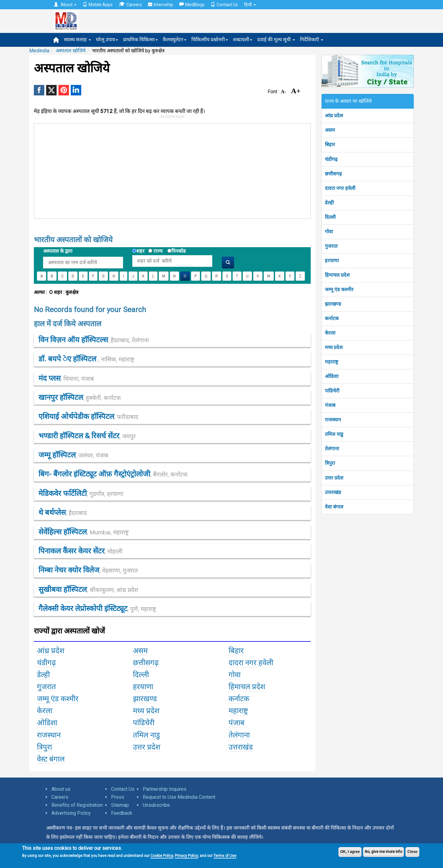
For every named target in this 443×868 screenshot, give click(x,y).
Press (118, 797)
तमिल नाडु (334, 434)
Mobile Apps (98, 5)
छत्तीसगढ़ (333, 174)
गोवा (329, 232)
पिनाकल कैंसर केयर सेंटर (80, 551)
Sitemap (120, 805)
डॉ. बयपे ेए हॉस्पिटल (86, 359)
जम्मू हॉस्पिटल (73, 455)
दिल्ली (330, 217)
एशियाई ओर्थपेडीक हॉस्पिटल (88, 416)
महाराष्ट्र (331, 362)
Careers (130, 4)
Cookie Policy (162, 856)
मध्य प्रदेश (334, 347)
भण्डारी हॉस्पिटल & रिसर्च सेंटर (87, 436)
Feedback (122, 813)
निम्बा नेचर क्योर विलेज (88, 570)
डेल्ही (329, 203)
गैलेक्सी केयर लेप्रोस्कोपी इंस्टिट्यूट (97, 609)
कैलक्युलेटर (175, 40)
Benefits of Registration (77, 805)
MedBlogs (192, 5)
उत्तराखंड (333, 492)
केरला (330, 333)
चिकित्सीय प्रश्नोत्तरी (210, 40)
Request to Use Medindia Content (179, 797)
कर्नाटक (332, 318)
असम (330, 130)
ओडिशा (332, 376)
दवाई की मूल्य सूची (276, 40)
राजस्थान (333, 420)
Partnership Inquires (165, 789)
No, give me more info (383, 852)
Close (412, 852)
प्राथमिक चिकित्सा (140, 40)
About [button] (65, 5)
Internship (161, 5)
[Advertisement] (170, 170)
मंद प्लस (66, 378)
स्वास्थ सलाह (78, 40)
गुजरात (331, 246)
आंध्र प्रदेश (334, 116)
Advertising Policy (71, 813)
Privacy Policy (186, 856)
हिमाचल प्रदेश (337, 275)
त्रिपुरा (330, 463)
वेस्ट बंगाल (334, 507)
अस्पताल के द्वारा (58, 251)
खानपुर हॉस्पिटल (80, 397)
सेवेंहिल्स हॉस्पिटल (84, 532)
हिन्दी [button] (250, 5)
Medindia (39, 51)
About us (61, 789)
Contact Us (224, 5)
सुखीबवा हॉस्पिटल (88, 589)
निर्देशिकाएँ (312, 40)
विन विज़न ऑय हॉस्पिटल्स (94, 340)
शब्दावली (243, 40)
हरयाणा (332, 261)
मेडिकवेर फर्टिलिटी (81, 493)
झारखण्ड (333, 304)
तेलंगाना (332, 449)
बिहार (330, 145)
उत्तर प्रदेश (334, 478)
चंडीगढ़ (331, 159)
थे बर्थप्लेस (63, 512)
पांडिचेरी (332, 391)
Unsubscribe (156, 805)
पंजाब (330, 405)
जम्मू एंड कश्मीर (339, 289)
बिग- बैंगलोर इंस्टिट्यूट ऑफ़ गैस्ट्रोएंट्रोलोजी (113, 474)
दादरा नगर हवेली (340, 188)
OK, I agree (350, 852)
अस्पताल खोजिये (71, 51)
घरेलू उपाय (107, 40)
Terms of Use (225, 856)
